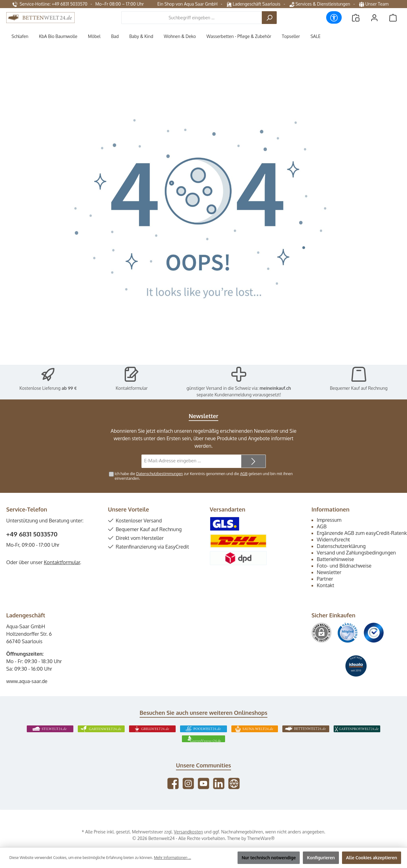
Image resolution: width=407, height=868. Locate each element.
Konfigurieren (321, 858)
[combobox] (192, 18)
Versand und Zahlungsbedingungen (356, 553)
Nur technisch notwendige (269, 858)
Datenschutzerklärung (341, 546)
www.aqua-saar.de (27, 681)
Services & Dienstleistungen (320, 4)
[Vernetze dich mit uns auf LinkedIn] (219, 783)
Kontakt (326, 585)
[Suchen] (269, 18)
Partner (325, 579)
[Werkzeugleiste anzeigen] (334, 17)
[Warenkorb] (393, 18)
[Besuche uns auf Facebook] (173, 783)
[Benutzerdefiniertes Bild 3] (374, 633)
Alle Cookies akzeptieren (372, 858)
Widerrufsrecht (333, 540)
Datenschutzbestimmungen (160, 474)
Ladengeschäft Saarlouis (254, 4)
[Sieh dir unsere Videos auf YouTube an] (203, 783)
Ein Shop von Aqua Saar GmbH (187, 4)
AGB (244, 474)
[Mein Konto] (374, 18)
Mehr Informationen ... (172, 858)
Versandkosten (188, 832)
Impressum (329, 520)
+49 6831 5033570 (32, 534)
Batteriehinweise (335, 559)
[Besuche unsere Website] (234, 783)
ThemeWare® (261, 838)
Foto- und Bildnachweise (344, 566)
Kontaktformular (132, 388)
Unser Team (374, 4)
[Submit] (253, 461)
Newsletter (329, 572)
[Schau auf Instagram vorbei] (188, 783)
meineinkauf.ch (275, 388)
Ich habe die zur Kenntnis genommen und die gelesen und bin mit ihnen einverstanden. (204, 476)
